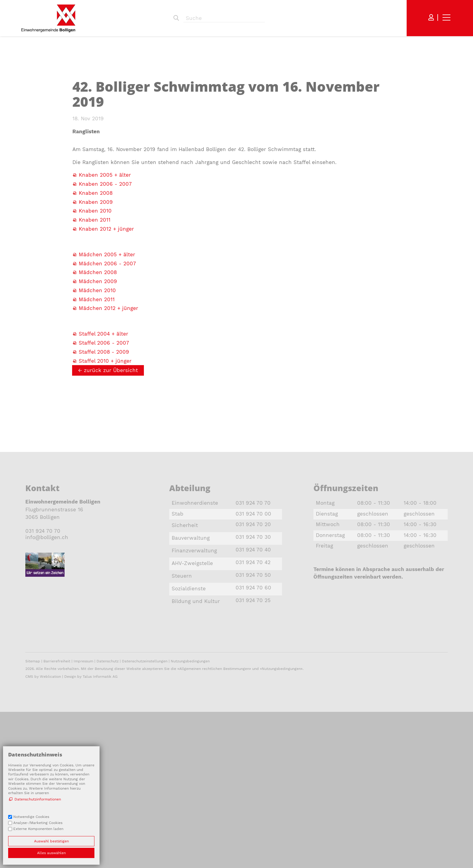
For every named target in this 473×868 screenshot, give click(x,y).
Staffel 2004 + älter (103, 450)
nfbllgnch (47, 654)
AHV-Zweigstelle (192, 680)
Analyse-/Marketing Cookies (38, 823)
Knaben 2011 (95, 336)
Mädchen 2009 (98, 398)
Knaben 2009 (96, 318)
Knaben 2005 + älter (105, 291)
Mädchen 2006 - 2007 (107, 380)
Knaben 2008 (96, 309)
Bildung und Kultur (196, 718)
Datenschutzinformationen (38, 799)
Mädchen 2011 (97, 416)
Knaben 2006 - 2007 (105, 300)
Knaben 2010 (95, 327)
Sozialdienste (189, 705)
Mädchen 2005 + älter (107, 371)
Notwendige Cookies (31, 817)
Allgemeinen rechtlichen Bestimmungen (214, 824)
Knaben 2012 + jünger (106, 345)
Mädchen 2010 (97, 407)
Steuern (182, 692)
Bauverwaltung (191, 654)
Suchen (176, 18)
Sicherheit (185, 642)
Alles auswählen (51, 853)
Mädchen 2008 (98, 389)
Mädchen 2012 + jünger (108, 425)
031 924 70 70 (43, 647)
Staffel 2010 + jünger (105, 477)
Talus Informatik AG (100, 832)
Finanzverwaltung (194, 667)
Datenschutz (108, 817)
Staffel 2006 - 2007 (105, 459)
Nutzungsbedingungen (190, 817)
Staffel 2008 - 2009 (104, 468)
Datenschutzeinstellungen (145, 817)
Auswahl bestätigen (51, 841)
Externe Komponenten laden (38, 829)
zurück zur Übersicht (111, 487)
